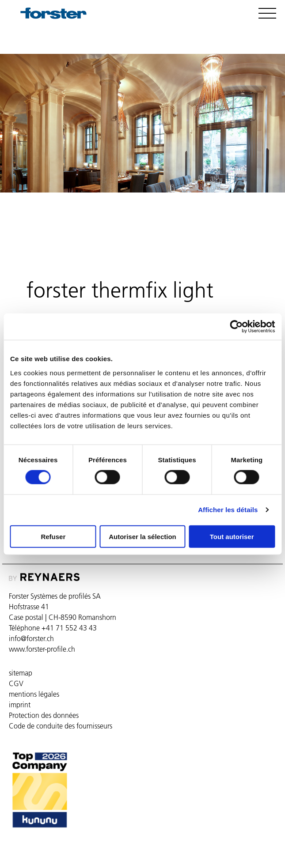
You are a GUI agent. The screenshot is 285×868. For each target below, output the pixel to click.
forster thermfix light (70, 226)
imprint (20, 705)
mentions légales (34, 694)
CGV (16, 683)
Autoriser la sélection (142, 536)
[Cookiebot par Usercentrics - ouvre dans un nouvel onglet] (236, 327)
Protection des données (44, 715)
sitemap (21, 673)
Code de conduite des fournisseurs (61, 726)
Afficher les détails (228, 510)
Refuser (53, 536)
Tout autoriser (232, 536)
